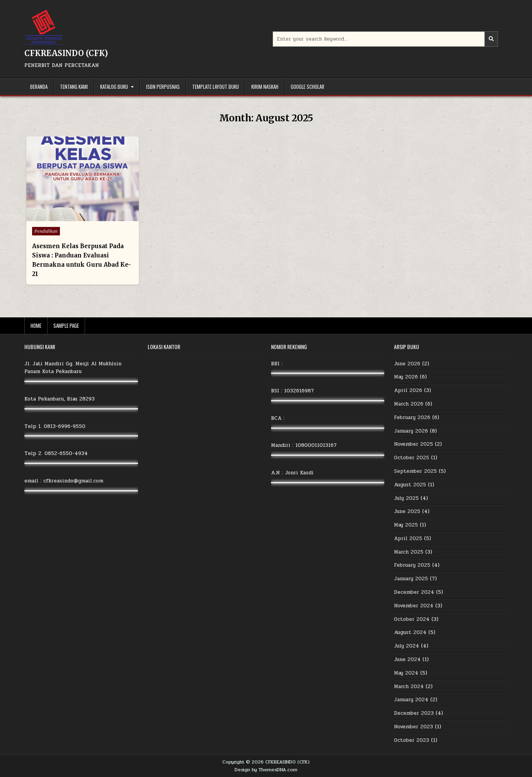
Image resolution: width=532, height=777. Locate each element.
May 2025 (406, 525)
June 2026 (407, 364)
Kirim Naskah (265, 87)
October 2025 (412, 458)
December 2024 (414, 592)
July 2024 (407, 646)
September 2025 (415, 471)
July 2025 (406, 498)
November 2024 (414, 606)
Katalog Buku (114, 87)
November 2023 (413, 727)
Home (36, 325)
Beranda (39, 87)
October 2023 (412, 740)
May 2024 (406, 673)
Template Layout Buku (216, 87)
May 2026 (406, 377)
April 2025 (408, 538)
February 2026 (412, 417)
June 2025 (407, 511)
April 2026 (408, 390)
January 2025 (411, 579)
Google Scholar (308, 87)
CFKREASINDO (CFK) (66, 53)
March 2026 (409, 404)
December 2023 (414, 713)
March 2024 (409, 687)
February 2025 (412, 565)
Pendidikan (46, 231)
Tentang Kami (74, 87)
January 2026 (411, 431)
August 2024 (410, 632)
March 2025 (409, 552)
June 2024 (407, 659)
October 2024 (412, 619)
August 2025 (410, 485)
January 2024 (411, 700)
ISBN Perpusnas (163, 87)
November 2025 (413, 444)
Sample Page (66, 325)
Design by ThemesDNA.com (266, 770)
